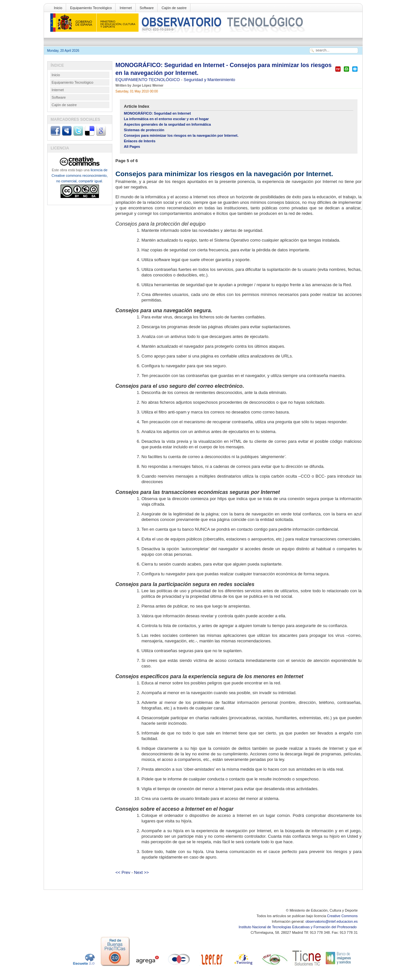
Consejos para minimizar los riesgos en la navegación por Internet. (181, 135)
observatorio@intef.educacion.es (331, 921)
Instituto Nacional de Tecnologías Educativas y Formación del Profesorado (298, 927)
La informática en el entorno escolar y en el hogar (167, 119)
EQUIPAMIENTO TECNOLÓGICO (148, 80)
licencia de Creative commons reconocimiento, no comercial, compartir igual (79, 175)
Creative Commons (342, 916)
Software (147, 8)
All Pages (132, 147)
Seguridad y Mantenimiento (209, 80)
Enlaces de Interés (140, 141)
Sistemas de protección (144, 130)
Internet (126, 8)
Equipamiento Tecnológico (91, 8)
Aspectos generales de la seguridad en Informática (168, 124)
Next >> (142, 872)
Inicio (58, 8)
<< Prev (123, 872)
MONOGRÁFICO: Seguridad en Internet (158, 113)
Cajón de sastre (174, 8)
